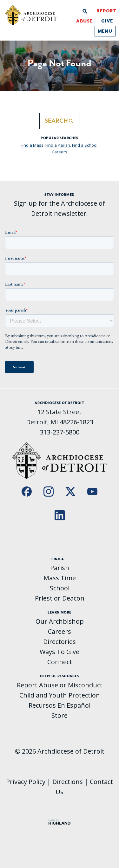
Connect (60, 662)
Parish (60, 568)
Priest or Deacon (60, 598)
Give (107, 21)
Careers (60, 152)
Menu (105, 31)
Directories (60, 642)
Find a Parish (58, 145)
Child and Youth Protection (60, 695)
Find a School (85, 145)
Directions (68, 782)
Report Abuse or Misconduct (60, 685)
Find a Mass (32, 145)
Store (60, 715)
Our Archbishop (60, 621)
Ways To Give (60, 652)
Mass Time (60, 578)
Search (60, 121)
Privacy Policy (26, 782)
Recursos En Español (60, 705)
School (60, 588)
